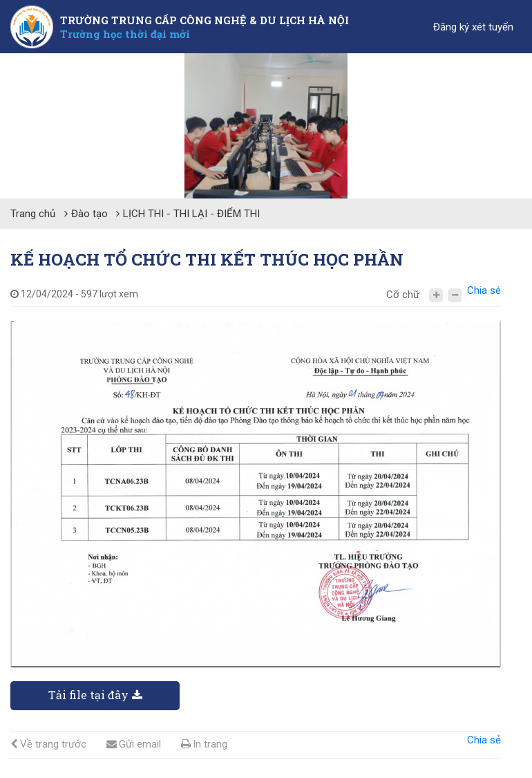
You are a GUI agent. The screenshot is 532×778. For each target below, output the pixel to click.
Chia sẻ (484, 290)
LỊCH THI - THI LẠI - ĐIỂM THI (191, 214)
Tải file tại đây (95, 695)
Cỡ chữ (403, 295)
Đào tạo (89, 214)
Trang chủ (33, 214)
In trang (204, 744)
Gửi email (134, 744)
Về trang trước (48, 744)
